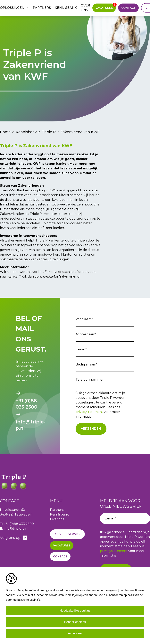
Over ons (85, 8)
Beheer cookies (75, 622)
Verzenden (91, 429)
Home (5, 132)
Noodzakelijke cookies (75, 611)
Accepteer (75, 633)
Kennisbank (66, 8)
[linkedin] (25, 538)
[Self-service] (67, 534)
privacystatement (89, 412)
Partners (42, 8)
